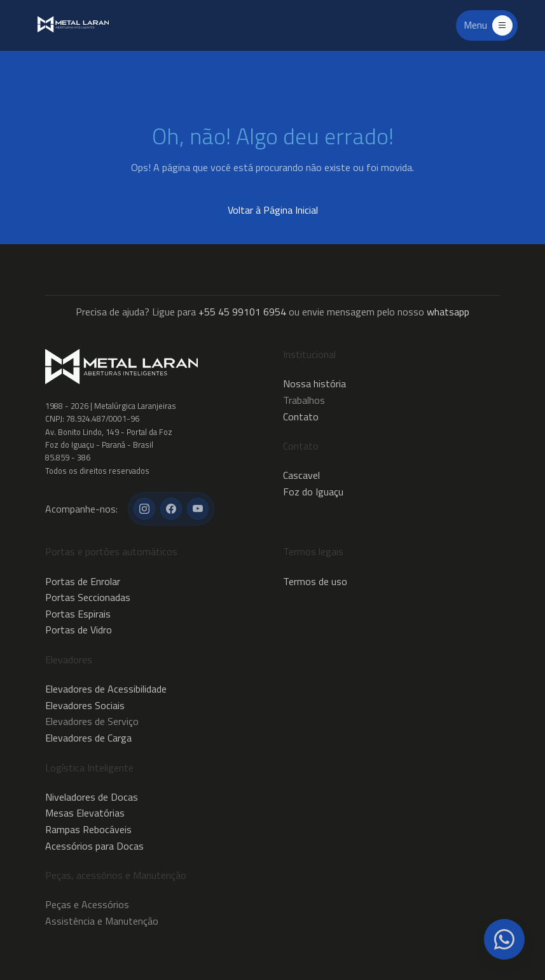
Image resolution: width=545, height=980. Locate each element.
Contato (301, 417)
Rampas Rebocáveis (88, 829)
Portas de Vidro (79, 630)
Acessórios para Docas (94, 846)
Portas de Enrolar (83, 581)
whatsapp (448, 312)
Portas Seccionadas (88, 597)
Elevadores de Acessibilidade (106, 689)
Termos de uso (315, 581)
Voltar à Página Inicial (273, 210)
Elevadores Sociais (85, 705)
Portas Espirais (78, 614)
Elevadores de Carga (88, 738)
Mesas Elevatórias (85, 813)
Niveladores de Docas (92, 797)
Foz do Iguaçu (313, 492)
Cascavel (301, 475)
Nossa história (314, 383)
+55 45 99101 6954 (242, 312)
